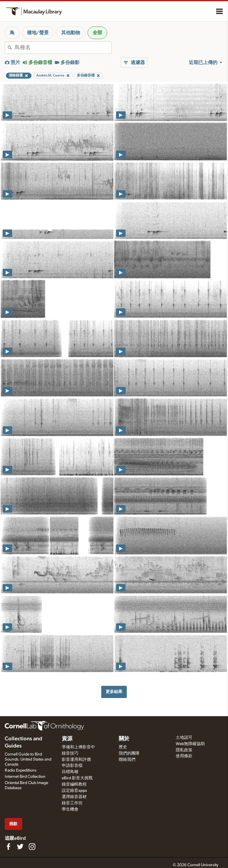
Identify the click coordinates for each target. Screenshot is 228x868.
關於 (124, 739)
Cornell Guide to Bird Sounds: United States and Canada (28, 759)
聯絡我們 (127, 760)
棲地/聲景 (38, 33)
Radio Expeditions (21, 770)
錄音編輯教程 (74, 784)
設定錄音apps (74, 791)
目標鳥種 (70, 772)
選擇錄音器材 (74, 797)
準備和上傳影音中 (78, 747)
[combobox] (63, 48)
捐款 (13, 824)
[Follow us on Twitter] (20, 847)
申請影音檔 (72, 766)
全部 (97, 33)
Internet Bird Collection (25, 777)
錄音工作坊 (72, 803)
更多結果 (114, 692)
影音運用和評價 (76, 760)
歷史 (123, 747)
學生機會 (70, 809)
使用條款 (184, 756)
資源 (67, 739)
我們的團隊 (129, 753)
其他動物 (71, 33)
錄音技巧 (70, 753)
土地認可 (184, 738)
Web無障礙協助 (190, 744)
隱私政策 (184, 750)
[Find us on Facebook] (8, 847)
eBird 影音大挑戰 (77, 778)
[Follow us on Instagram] (32, 847)
